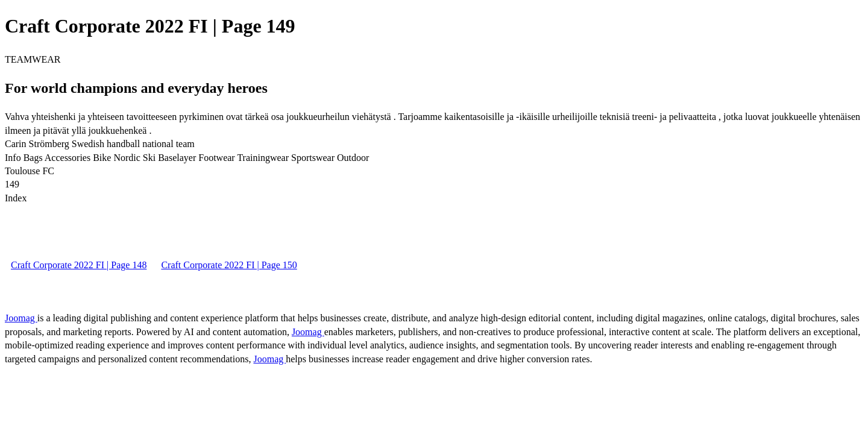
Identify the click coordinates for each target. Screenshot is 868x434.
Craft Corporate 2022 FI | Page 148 (79, 265)
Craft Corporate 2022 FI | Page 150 (229, 265)
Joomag (21, 318)
